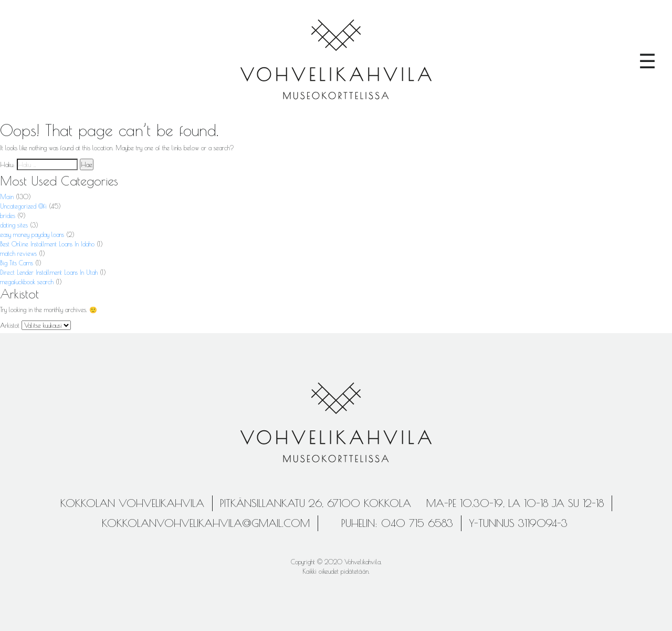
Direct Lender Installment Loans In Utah (49, 272)
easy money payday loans (32, 234)
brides (8, 215)
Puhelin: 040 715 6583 (397, 523)
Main (7, 196)
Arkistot (10, 325)
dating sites (14, 225)
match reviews (18, 253)
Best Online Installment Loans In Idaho (47, 244)
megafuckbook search (27, 282)
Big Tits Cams (17, 263)
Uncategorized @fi (23, 206)
